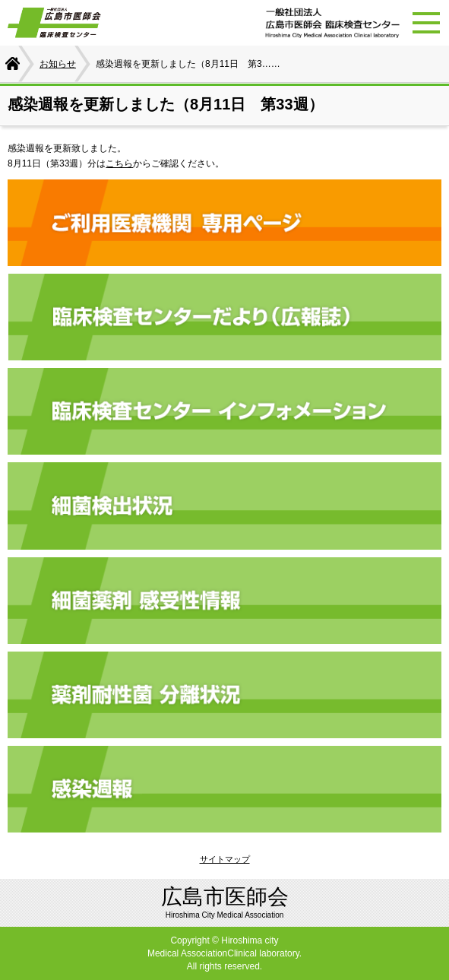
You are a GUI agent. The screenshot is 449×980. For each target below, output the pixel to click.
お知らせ (58, 64)
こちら (119, 163)
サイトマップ (225, 859)
